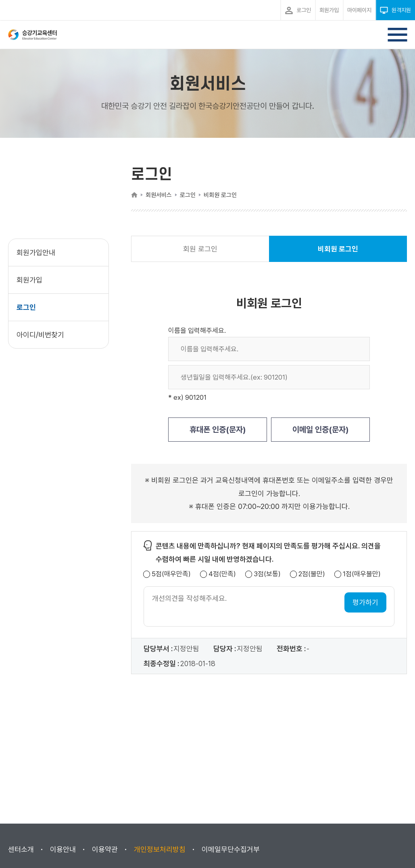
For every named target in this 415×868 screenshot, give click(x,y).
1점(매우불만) (362, 574)
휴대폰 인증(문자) (218, 430)
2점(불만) (312, 574)
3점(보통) (267, 574)
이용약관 (105, 849)
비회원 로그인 (338, 253)
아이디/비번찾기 (40, 335)
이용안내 (63, 849)
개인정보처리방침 (160, 849)
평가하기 (365, 602)
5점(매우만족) (171, 574)
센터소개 (21, 849)
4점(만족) (222, 574)
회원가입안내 (36, 252)
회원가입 (29, 280)
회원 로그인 (200, 249)
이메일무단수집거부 (231, 849)
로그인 (26, 307)
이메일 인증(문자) (321, 430)
